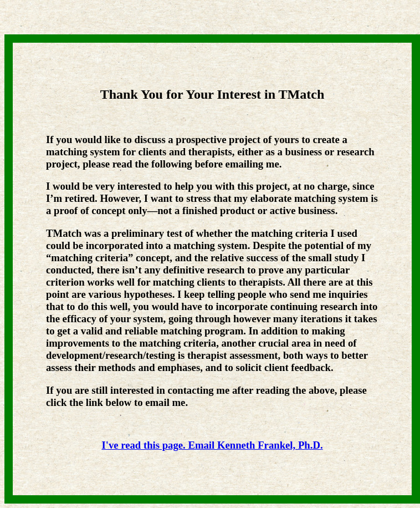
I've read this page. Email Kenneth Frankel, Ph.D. (212, 445)
